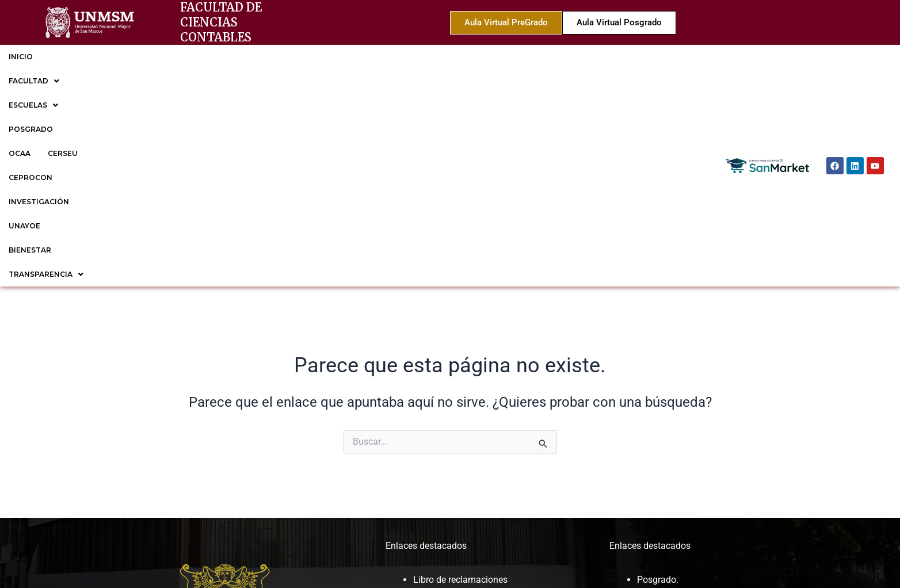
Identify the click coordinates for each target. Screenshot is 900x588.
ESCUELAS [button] (143, 57)
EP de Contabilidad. (677, 423)
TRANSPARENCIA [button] (617, 57)
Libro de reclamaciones (460, 362)
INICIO (21, 57)
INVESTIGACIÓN (424, 57)
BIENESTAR (541, 57)
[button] (75, 57)
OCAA (257, 57)
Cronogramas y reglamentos (471, 377)
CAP (422, 449)
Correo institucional (453, 393)
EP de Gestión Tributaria (686, 438)
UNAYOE (487, 57)
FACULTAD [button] (75, 57)
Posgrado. (658, 362)
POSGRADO (207, 57)
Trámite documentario (458, 408)
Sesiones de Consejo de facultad (479, 480)
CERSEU (300, 57)
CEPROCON (354, 57)
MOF (423, 434)
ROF (422, 464)
